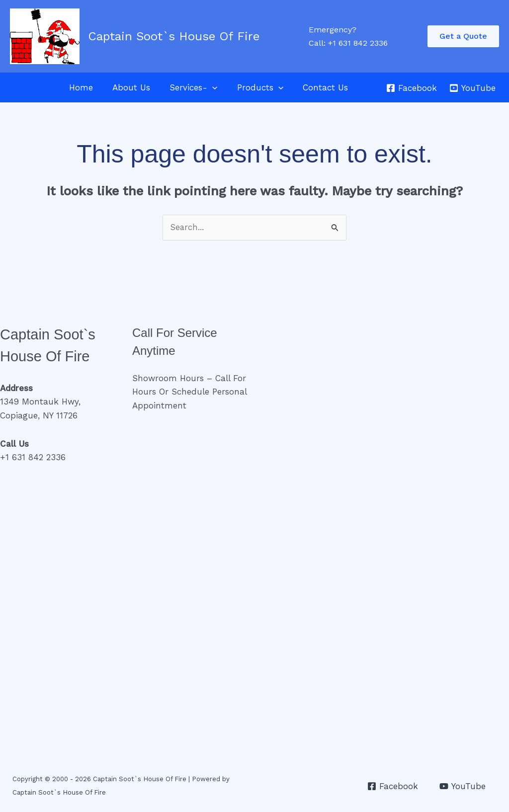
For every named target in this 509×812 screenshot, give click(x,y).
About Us (128, 87)
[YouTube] (472, 88)
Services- (187, 87)
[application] (206, 87)
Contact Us (314, 87)
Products (251, 87)
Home (80, 87)
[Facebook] (412, 88)
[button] (463, 36)
